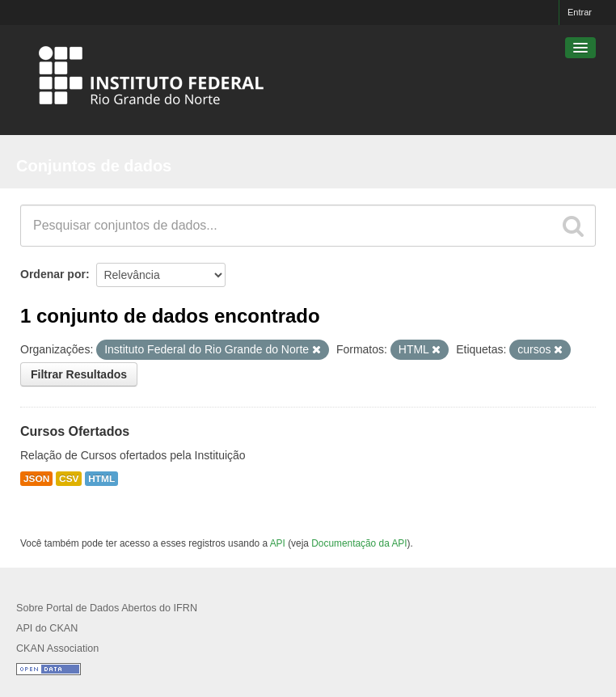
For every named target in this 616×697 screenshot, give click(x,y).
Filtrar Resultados (79, 374)
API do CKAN (47, 628)
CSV (69, 479)
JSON (36, 479)
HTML (101, 479)
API (278, 543)
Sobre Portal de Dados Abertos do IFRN (107, 608)
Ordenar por (53, 274)
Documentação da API (359, 543)
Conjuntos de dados (94, 166)
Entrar (580, 12)
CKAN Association (57, 648)
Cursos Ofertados (75, 431)
